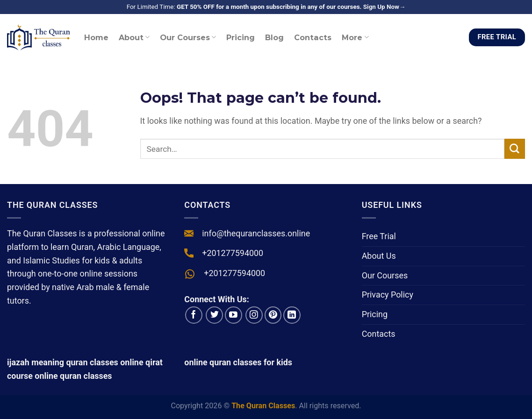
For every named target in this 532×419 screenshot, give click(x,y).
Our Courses (188, 37)
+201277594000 (233, 253)
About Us (379, 256)
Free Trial (379, 236)
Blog (274, 37)
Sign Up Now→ (385, 7)
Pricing (241, 37)
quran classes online (104, 362)
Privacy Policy (388, 295)
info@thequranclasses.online (256, 233)
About (134, 37)
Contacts (313, 37)
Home (96, 37)
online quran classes (73, 376)
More (355, 37)
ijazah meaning (36, 362)
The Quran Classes (263, 406)
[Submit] (515, 149)
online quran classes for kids (238, 362)
